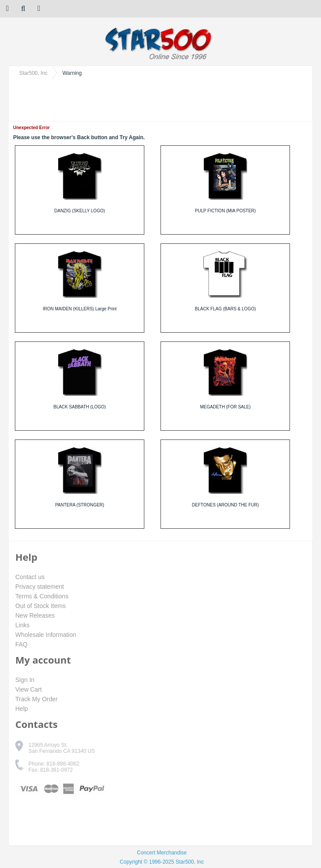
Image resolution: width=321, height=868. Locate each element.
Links (23, 625)
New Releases (35, 615)
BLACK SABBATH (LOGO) (80, 407)
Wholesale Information (46, 635)
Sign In (25, 680)
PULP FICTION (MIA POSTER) (225, 211)
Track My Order (37, 699)
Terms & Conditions (42, 596)
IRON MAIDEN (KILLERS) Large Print (80, 309)
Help (22, 709)
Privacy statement (40, 587)
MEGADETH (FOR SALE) (226, 407)
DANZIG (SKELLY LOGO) (80, 211)
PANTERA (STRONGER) (80, 505)
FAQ (21, 644)
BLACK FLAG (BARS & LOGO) (225, 309)
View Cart (28, 689)
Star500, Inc (33, 73)
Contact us (30, 577)
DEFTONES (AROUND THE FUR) (225, 505)
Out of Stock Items (40, 606)
